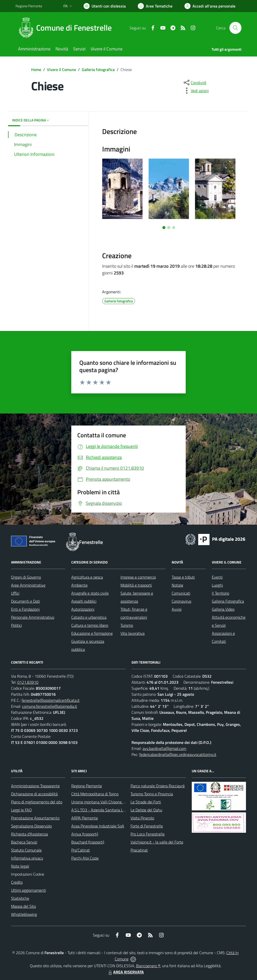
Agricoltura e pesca (87, 577)
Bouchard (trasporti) (88, 842)
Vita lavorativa (133, 633)
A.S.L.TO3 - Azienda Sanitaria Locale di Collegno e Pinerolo (120, 810)
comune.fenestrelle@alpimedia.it (50, 706)
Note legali (20, 866)
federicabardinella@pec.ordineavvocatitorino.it (178, 754)
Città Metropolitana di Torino (95, 794)
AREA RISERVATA (125, 972)
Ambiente (79, 585)
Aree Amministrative (28, 585)
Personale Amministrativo (33, 617)
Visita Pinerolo (142, 818)
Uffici (15, 593)
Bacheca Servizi (24, 842)
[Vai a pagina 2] (169, 228)
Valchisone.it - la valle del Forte (157, 842)
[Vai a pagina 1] (164, 228)
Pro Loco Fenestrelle (148, 834)
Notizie (177, 585)
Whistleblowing (24, 914)
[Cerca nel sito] (235, 28)
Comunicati (181, 593)
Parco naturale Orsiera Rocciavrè (158, 786)
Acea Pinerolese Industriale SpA (98, 826)
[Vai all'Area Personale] (210, 6)
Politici (16, 625)
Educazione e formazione (92, 633)
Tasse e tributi (183, 577)
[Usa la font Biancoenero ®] (105, 6)
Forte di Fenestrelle (147, 826)
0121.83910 (28, 682)
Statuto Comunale (26, 850)
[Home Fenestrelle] (67, 28)
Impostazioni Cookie (28, 874)
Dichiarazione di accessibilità (34, 794)
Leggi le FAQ (21, 810)
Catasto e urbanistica (89, 617)
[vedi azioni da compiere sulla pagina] (196, 91)
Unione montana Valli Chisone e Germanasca (109, 802)
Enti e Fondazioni (25, 609)
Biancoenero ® (148, 966)
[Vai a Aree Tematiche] (155, 6)
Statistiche (20, 898)
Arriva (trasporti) (85, 834)
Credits (17, 882)
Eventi (217, 577)
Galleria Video (223, 609)
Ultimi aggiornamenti (28, 890)
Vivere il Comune (61, 69)
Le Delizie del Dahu (146, 810)
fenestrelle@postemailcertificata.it (51, 700)
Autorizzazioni (83, 609)
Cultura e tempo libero (90, 625)
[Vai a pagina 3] (174, 228)
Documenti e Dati (25, 601)
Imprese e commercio (138, 577)
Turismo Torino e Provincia (152, 794)
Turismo (127, 625)
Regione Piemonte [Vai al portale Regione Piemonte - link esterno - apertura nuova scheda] (29, 6)
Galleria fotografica (98, 69)
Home (36, 69)
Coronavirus (181, 601)
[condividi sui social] (195, 83)
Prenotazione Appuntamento (35, 818)
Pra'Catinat (81, 850)
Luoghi (217, 585)
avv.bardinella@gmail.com (164, 748)
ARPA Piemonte (85, 818)
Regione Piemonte (87, 786)
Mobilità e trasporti (136, 585)
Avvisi (177, 609)
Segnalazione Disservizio (31, 826)
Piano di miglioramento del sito (37, 802)
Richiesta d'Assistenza (29, 834)
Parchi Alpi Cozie (85, 858)
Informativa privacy (27, 858)
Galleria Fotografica (228, 601)
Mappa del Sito (23, 906)
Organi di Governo (26, 577)
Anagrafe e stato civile (90, 593)
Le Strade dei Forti (146, 802)
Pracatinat (139, 850)
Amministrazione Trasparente (35, 786)
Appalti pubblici (84, 601)
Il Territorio (220, 593)
